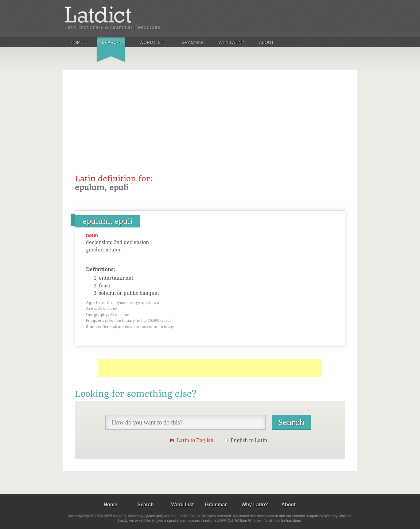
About (266, 42)
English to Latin (249, 440)
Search (111, 42)
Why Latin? (231, 42)
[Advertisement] (210, 128)
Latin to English (195, 440)
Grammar (193, 42)
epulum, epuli (108, 221)
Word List (151, 42)
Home (77, 42)
